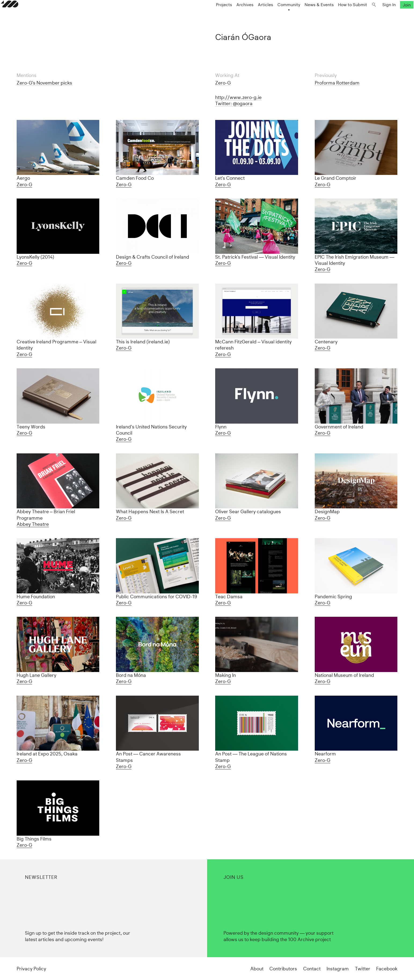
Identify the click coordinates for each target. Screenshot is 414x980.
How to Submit (337, 15)
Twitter (363, 969)
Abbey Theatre (33, 524)
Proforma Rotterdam (337, 83)
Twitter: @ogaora (234, 103)
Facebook (387, 969)
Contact (312, 969)
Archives (229, 15)
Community (273, 15)
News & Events (303, 15)
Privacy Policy (31, 969)
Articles (250, 15)
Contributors (283, 969)
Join (391, 15)
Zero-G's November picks (44, 83)
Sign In (373, 15)
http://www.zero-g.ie (238, 97)
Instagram (338, 969)
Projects (208, 15)
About (257, 969)
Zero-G (223, 83)
